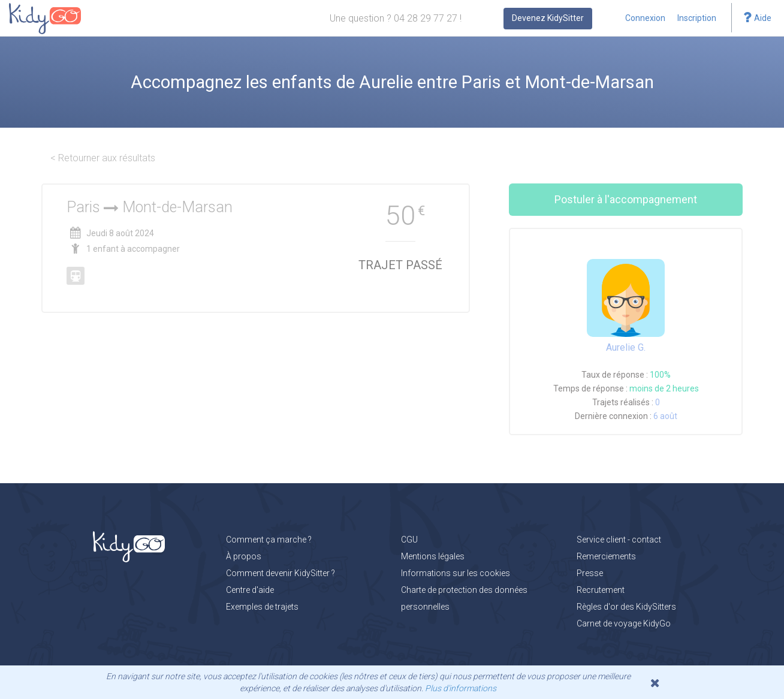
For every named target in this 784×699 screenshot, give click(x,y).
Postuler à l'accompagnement (626, 199)
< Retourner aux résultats (103, 158)
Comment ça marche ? (269, 540)
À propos (244, 556)
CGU (409, 540)
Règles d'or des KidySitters (626, 607)
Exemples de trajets (262, 607)
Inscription (697, 18)
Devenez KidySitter (548, 18)
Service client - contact (619, 540)
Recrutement (601, 590)
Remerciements (606, 556)
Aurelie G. (626, 347)
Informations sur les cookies (456, 573)
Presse (590, 573)
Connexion (645, 18)
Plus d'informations (461, 688)
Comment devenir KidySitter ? (281, 573)
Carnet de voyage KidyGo (624, 623)
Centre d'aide (250, 590)
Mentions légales (433, 556)
